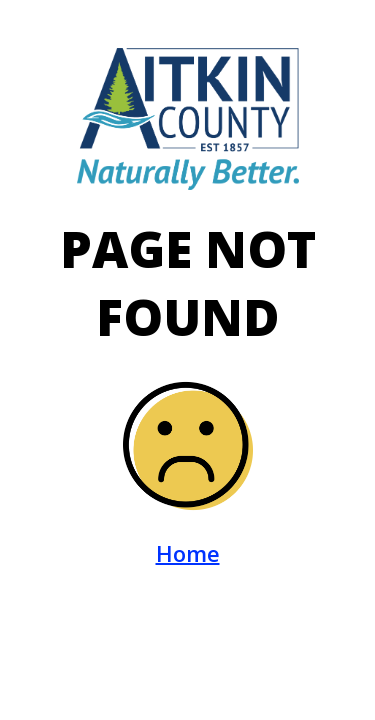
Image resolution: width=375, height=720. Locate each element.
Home (188, 553)
